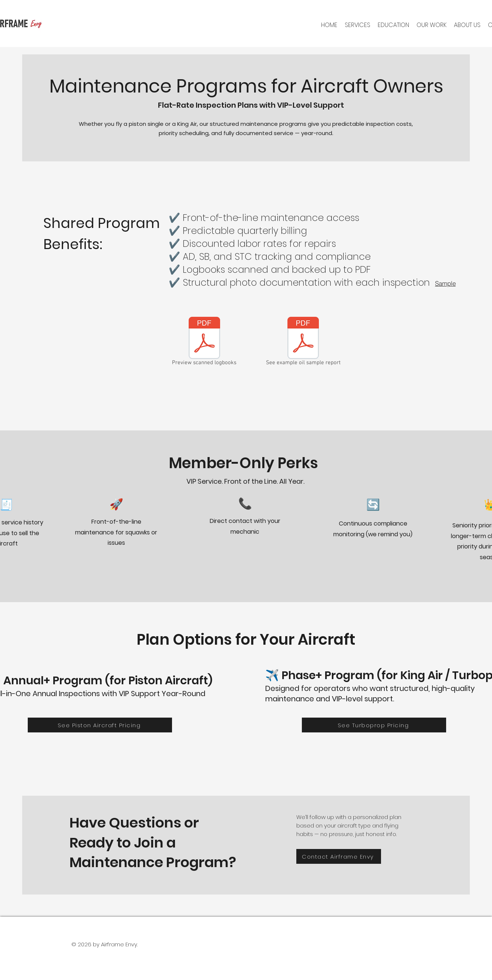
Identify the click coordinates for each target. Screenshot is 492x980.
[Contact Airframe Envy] (339, 856)
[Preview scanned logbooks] (204, 343)
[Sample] (445, 283)
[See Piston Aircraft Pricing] (100, 725)
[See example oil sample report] (303, 343)
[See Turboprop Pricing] (374, 725)
